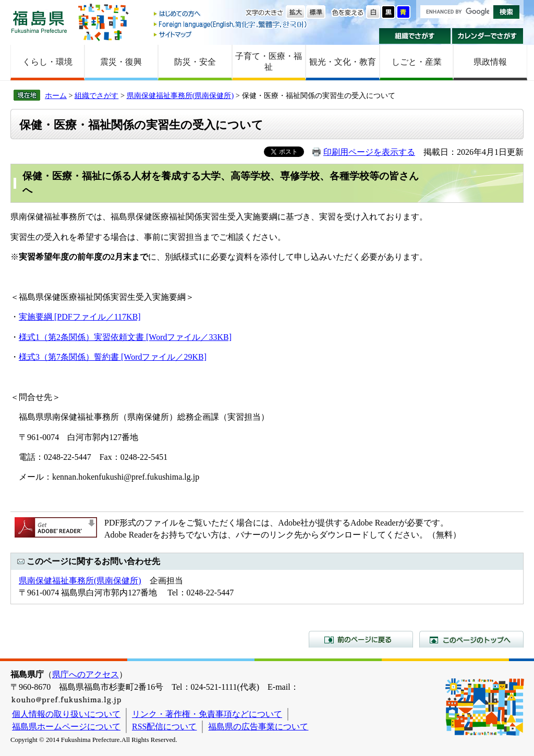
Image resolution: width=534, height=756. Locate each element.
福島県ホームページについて (66, 727)
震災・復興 (121, 62)
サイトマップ (231, 34)
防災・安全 (195, 62)
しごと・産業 (417, 62)
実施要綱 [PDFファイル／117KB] (80, 317)
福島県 (39, 22)
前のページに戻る (361, 639)
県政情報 (490, 62)
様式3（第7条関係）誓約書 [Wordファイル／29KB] (113, 357)
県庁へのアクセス (86, 674)
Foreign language (231, 24)
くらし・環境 (47, 62)
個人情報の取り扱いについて (66, 714)
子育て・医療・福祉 (269, 62)
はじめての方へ (231, 14)
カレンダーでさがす (488, 36)
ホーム (56, 95)
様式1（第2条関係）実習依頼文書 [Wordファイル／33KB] (125, 337)
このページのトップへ (471, 639)
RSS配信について (164, 727)
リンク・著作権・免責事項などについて (207, 714)
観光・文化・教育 (343, 62)
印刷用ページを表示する (369, 152)
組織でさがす (415, 36)
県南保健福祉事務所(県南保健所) (180, 95)
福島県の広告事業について (258, 727)
